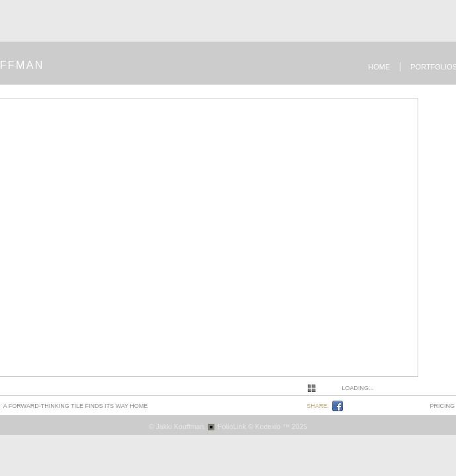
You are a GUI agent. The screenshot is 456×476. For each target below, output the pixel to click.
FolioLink (232, 426)
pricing (443, 406)
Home (379, 67)
